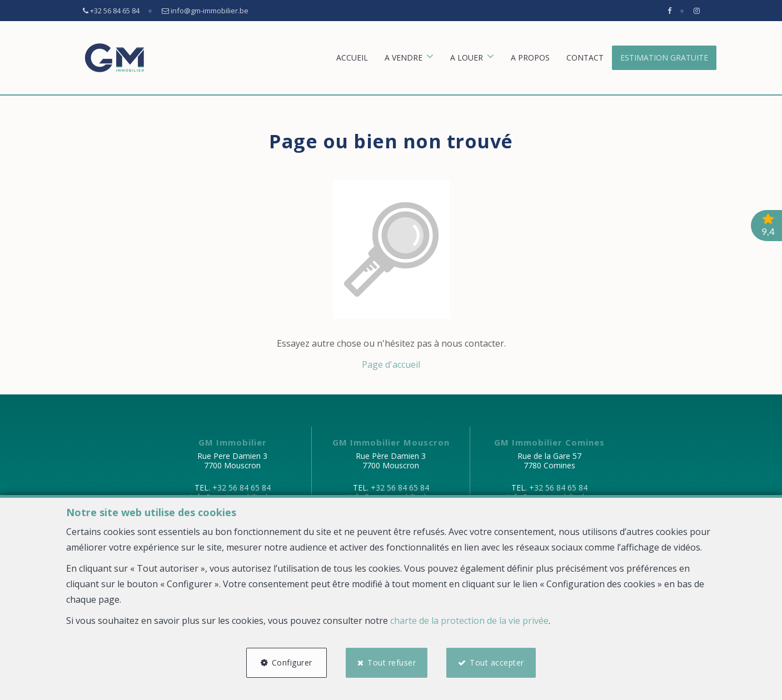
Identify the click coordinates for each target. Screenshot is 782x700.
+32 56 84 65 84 (241, 487)
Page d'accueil (391, 364)
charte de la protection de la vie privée (469, 621)
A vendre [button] (404, 57)
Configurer (292, 662)
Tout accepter (497, 662)
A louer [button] (467, 57)
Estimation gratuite (664, 57)
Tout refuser (392, 662)
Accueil (352, 57)
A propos (530, 57)
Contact (585, 57)
